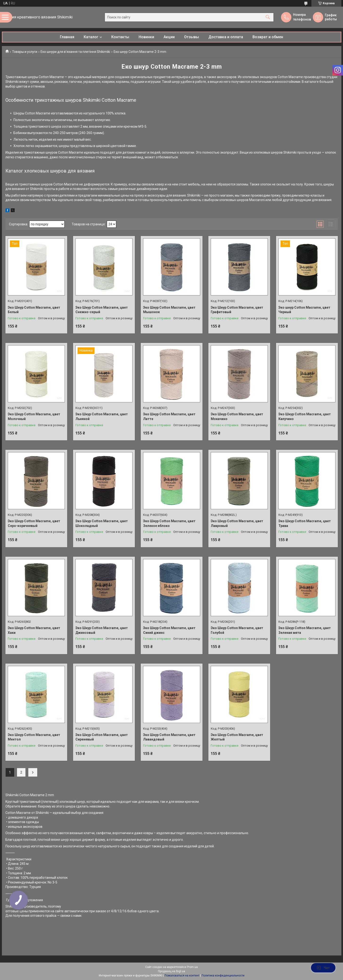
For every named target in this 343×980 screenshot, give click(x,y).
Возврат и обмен (268, 37)
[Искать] (268, 17)
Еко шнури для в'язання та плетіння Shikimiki (75, 52)
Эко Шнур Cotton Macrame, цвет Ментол (34, 737)
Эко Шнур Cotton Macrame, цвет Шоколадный (102, 523)
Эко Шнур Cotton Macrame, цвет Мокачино (237, 416)
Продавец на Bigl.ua (171, 971)
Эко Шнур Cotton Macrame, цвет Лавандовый (169, 737)
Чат (323, 968)
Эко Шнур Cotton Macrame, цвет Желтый (237, 737)
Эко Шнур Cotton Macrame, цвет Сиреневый (102, 737)
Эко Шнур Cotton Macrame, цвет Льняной (102, 416)
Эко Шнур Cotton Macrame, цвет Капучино (305, 416)
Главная (67, 37)
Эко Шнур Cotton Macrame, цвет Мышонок (169, 310)
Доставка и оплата (226, 37)
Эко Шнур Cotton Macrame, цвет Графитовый (237, 310)
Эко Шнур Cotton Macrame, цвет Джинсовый (102, 630)
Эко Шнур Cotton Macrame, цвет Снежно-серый (102, 310)
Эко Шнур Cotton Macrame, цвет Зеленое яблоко (169, 523)
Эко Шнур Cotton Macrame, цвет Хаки (34, 630)
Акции (169, 37)
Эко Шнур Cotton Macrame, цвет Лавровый (237, 523)
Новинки (146, 37)
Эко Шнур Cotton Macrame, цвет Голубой (237, 630)
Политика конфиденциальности (223, 976)
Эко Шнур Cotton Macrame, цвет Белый (34, 310)
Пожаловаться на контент (182, 976)
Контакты (120, 37)
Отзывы (192, 37)
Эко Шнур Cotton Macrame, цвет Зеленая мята (305, 630)
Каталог (91, 37)
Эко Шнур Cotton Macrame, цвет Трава (305, 523)
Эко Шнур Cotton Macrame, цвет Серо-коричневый (34, 523)
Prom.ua (192, 967)
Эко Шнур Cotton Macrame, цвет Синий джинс (169, 630)
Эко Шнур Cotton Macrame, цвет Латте (169, 416)
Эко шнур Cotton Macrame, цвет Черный (304, 310)
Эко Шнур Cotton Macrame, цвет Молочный (34, 416)
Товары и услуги (25, 52)
